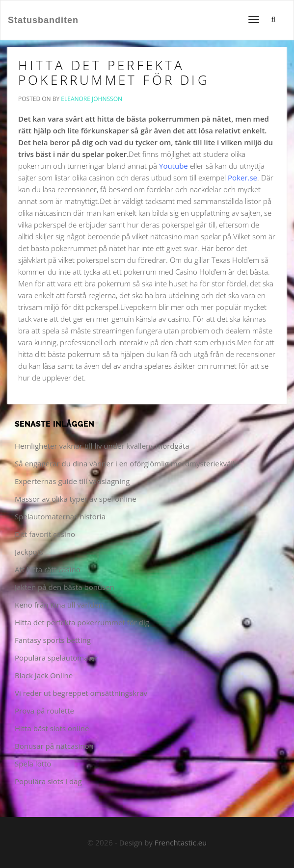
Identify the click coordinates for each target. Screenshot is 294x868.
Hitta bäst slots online (52, 728)
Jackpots (29, 552)
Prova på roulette (44, 711)
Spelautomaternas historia (60, 516)
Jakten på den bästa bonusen (65, 587)
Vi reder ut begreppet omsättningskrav (81, 693)
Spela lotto (33, 764)
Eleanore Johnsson (92, 99)
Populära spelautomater (56, 658)
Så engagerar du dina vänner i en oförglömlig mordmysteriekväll (125, 463)
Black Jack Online (44, 675)
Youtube (174, 166)
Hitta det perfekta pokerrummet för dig (114, 73)
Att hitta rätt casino (48, 569)
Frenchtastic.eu (181, 842)
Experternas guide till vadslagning (72, 481)
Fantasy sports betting (53, 640)
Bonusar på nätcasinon (54, 746)
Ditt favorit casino (45, 534)
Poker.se (242, 178)
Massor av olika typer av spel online (76, 499)
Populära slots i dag (48, 781)
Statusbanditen (43, 20)
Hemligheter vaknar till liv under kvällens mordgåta (102, 446)
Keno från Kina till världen (59, 605)
